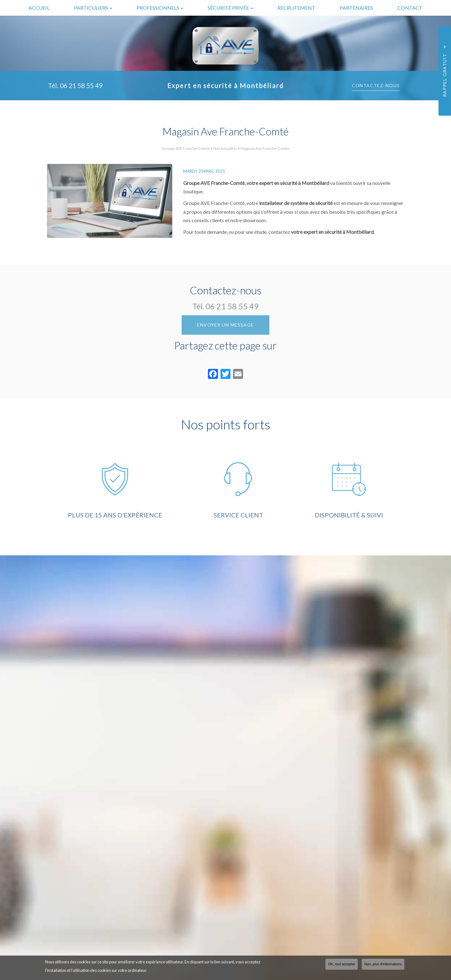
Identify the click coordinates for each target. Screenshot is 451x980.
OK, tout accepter (342, 964)
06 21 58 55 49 (81, 85)
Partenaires (356, 8)
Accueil (39, 8)
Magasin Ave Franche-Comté (265, 148)
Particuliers (93, 8)
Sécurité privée (230, 8)
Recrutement (296, 8)
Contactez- (376, 85)
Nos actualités (225, 148)
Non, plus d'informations (383, 964)
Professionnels (160, 8)
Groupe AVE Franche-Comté (186, 148)
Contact (410, 8)
